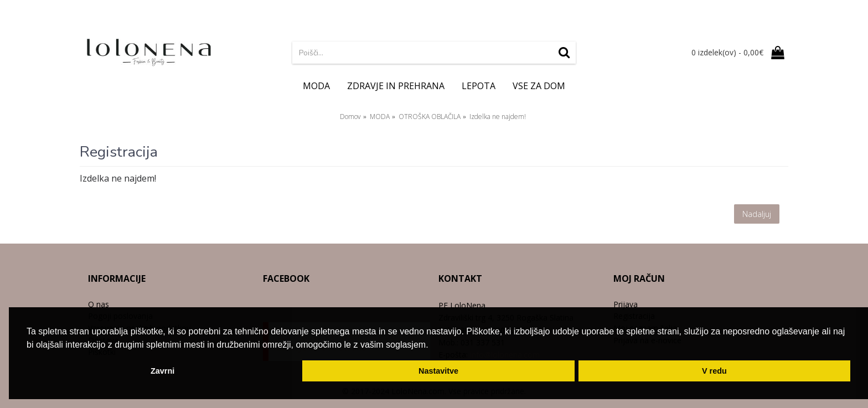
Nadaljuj (757, 214)
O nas (99, 304)
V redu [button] (714, 371)
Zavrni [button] (162, 371)
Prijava (626, 304)
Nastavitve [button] (438, 371)
